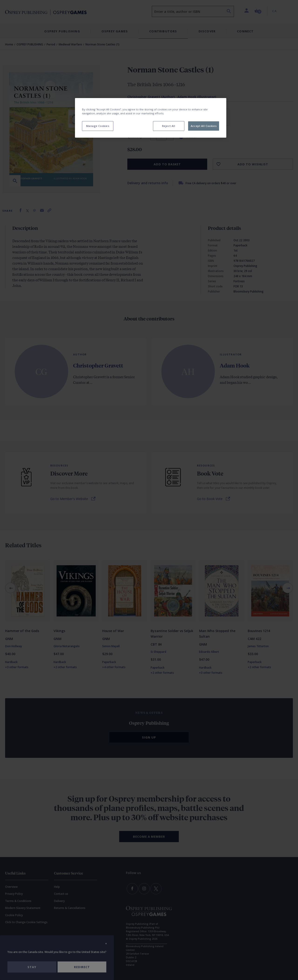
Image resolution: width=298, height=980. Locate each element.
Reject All (169, 126)
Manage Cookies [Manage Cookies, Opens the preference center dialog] (98, 126)
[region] (151, 118)
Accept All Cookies (204, 126)
